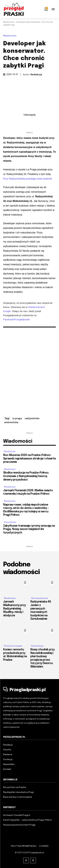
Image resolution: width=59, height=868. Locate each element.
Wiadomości (9, 22)
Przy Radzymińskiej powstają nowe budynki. (28, 179)
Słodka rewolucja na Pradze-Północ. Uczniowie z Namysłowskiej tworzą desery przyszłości (26, 476)
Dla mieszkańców (39, 598)
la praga (17, 418)
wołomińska (11, 422)
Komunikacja (10, 522)
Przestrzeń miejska (13, 646)
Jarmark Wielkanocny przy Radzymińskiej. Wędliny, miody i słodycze (14, 609)
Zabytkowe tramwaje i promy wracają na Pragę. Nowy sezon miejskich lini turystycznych (29, 529)
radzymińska (32, 418)
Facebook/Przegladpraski (16, 319)
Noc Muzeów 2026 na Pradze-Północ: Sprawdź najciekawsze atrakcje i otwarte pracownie (29, 459)
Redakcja (36, 74)
